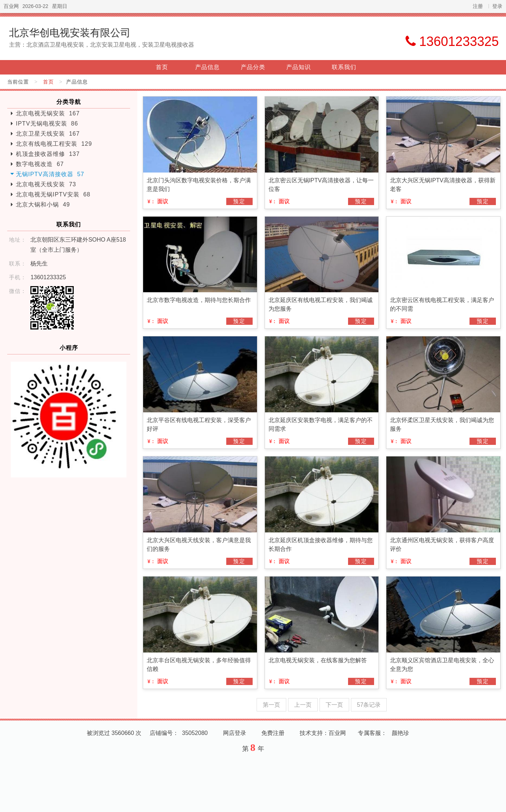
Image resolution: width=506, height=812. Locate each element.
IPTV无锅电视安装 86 (47, 124)
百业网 (11, 6)
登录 (497, 6)
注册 (478, 6)
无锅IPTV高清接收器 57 (50, 174)
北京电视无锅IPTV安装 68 (53, 194)
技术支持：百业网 (323, 733)
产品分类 (253, 67)
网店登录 (235, 733)
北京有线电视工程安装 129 (54, 144)
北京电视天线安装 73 (46, 184)
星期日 (60, 6)
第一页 (271, 705)
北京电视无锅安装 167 (48, 113)
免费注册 (273, 733)
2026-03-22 (35, 6)
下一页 (334, 705)
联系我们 (344, 67)
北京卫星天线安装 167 (48, 134)
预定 (239, 201)
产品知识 (299, 67)
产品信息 (207, 67)
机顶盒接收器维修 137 (48, 154)
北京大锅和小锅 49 (43, 205)
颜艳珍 (400, 733)
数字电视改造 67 (40, 164)
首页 (162, 67)
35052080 (195, 733)
